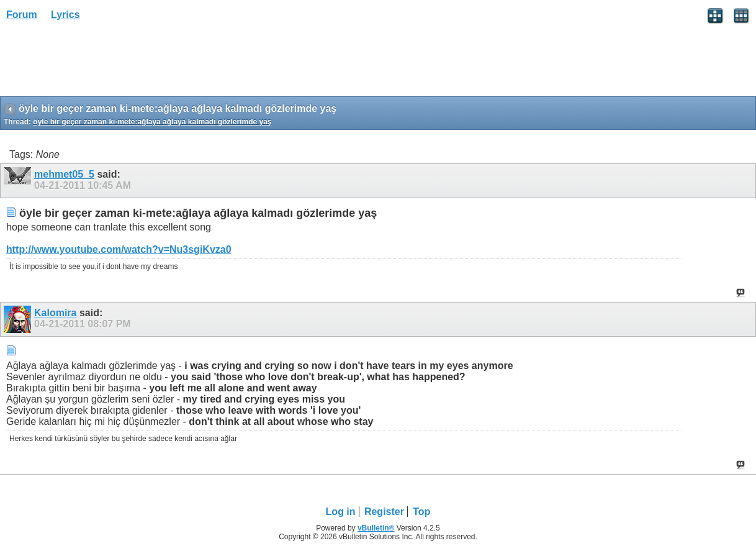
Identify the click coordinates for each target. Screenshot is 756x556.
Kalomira (55, 313)
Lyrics (65, 15)
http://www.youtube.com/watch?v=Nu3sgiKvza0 (119, 249)
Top (421, 512)
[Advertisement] (99, 63)
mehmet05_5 (64, 174)
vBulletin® (376, 528)
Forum (22, 15)
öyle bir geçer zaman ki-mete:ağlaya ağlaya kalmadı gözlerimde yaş (152, 122)
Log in (341, 512)
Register (384, 512)
